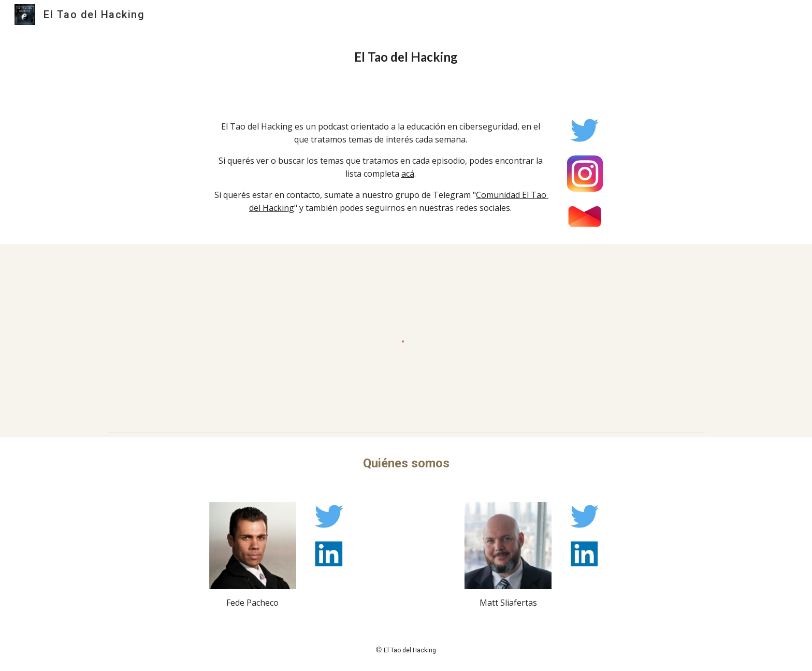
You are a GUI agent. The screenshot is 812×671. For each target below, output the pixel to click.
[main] (406, 57)
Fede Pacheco (252, 603)
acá (408, 174)
